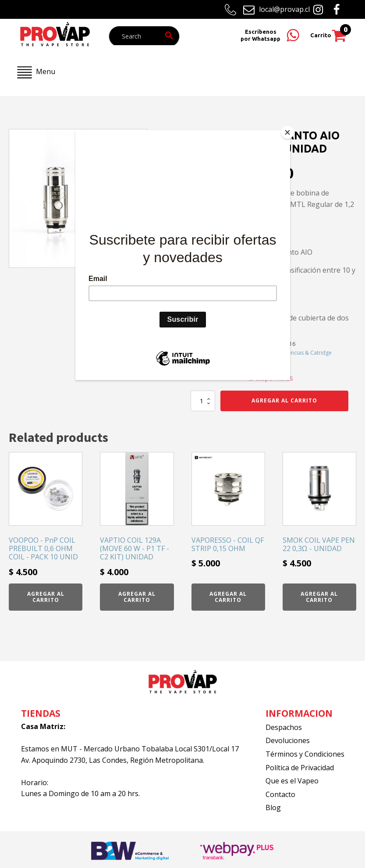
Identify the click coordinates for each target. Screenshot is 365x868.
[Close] (288, 132)
